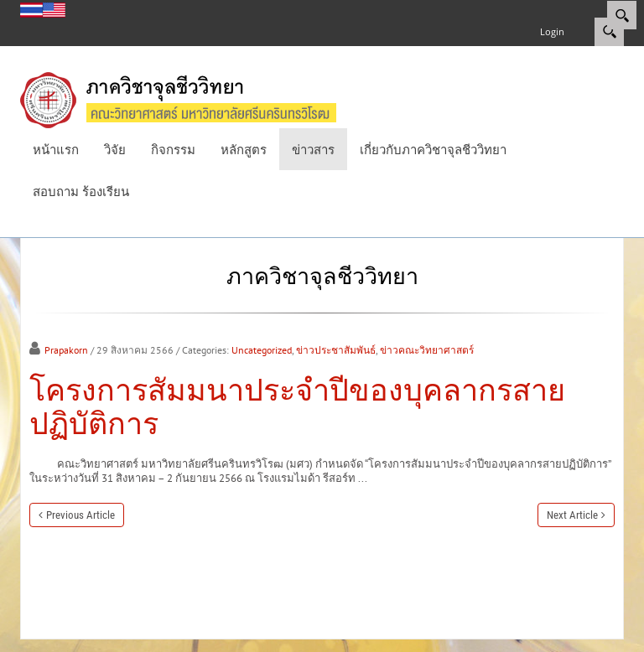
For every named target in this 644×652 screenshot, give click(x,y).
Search (609, 32)
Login (552, 31)
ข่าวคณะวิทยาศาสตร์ (427, 350)
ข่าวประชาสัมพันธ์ (336, 350)
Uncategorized (262, 350)
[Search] (622, 15)
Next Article (572, 515)
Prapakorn (66, 350)
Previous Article (80, 515)
